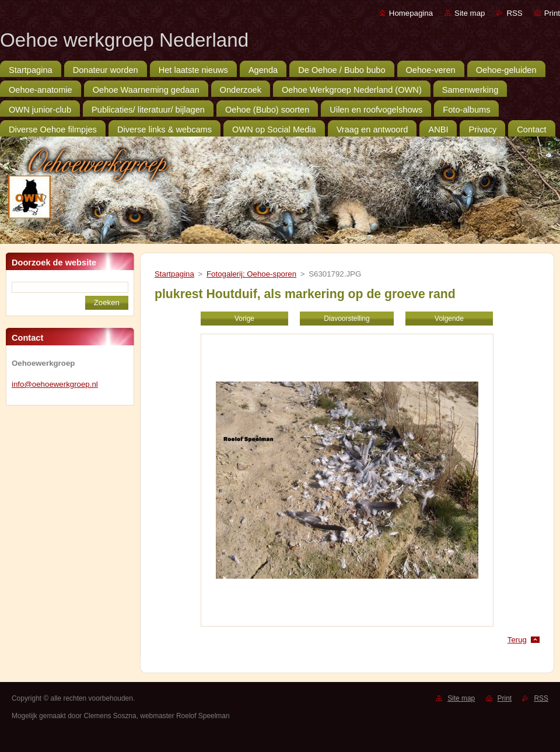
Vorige (244, 319)
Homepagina (411, 13)
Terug (517, 640)
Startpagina (174, 274)
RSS (514, 13)
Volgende (449, 319)
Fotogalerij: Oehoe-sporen (251, 274)
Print (552, 13)
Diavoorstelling (346, 319)
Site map (470, 13)
